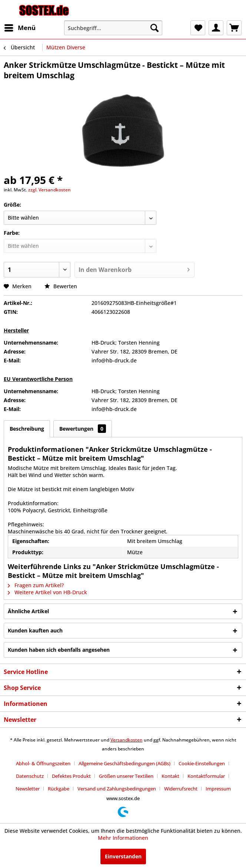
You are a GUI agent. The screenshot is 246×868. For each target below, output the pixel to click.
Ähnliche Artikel (28, 611)
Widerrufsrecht (181, 789)
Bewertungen (83, 429)
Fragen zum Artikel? (36, 585)
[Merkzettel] (198, 28)
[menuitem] (20, 28)
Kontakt (170, 776)
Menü (20, 27)
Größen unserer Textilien (126, 776)
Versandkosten (127, 740)
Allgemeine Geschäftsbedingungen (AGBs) (124, 763)
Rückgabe (59, 789)
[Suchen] (154, 28)
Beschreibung (27, 429)
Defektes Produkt (71, 776)
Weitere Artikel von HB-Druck (47, 592)
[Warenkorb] (234, 28)
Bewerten (61, 286)
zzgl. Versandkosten (49, 190)
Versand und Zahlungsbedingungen (117, 789)
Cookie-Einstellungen (202, 763)
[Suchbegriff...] (113, 28)
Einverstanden (123, 856)
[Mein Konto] (216, 28)
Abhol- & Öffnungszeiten (43, 763)
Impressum (218, 789)
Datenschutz (30, 776)
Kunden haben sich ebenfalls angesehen (59, 650)
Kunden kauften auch (35, 630)
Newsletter (28, 789)
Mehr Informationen (123, 838)
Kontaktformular (206, 776)
